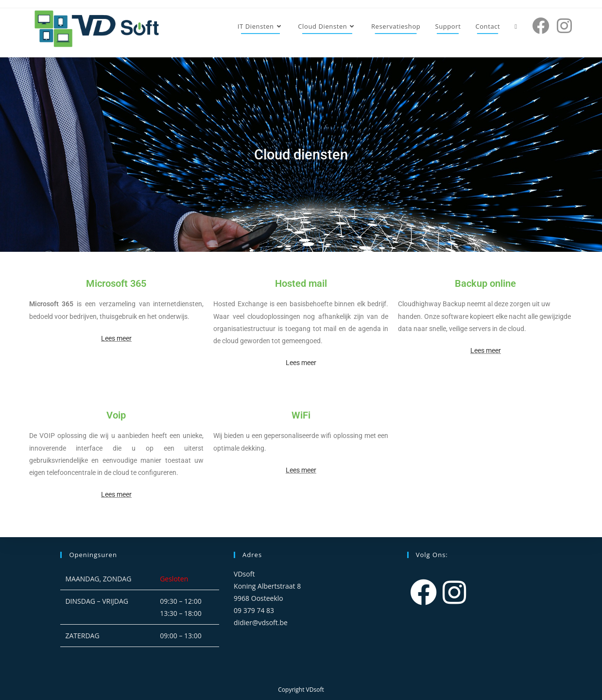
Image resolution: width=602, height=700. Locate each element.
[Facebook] (423, 592)
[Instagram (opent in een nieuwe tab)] (564, 26)
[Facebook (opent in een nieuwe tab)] (541, 26)
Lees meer (116, 338)
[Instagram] (454, 592)
